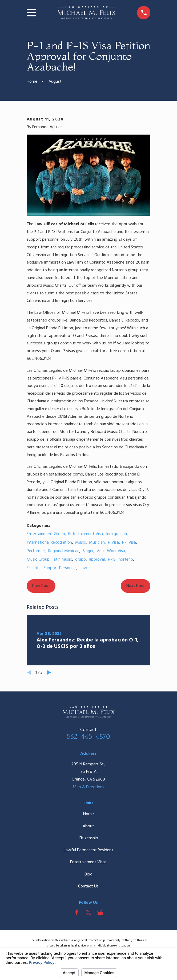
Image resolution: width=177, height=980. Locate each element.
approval (97, 560)
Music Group (38, 560)
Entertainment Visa (86, 534)
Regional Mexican (64, 551)
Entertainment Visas (88, 862)
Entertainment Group (46, 534)
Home (88, 814)
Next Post (136, 586)
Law (83, 568)
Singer (88, 551)
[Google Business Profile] (100, 912)
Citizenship (88, 838)
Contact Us (88, 886)
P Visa (113, 543)
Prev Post (41, 586)
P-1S (112, 560)
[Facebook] (77, 912)
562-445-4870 (88, 737)
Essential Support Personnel (52, 568)
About (88, 826)
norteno (126, 560)
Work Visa (116, 551)
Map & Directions (88, 787)
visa (100, 551)
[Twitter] (88, 912)
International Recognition (49, 543)
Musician (97, 543)
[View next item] (49, 673)
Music (81, 543)
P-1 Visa (129, 543)
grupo (81, 560)
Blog (88, 874)
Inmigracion (116, 534)
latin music (62, 560)
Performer (36, 551)
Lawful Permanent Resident (88, 850)
